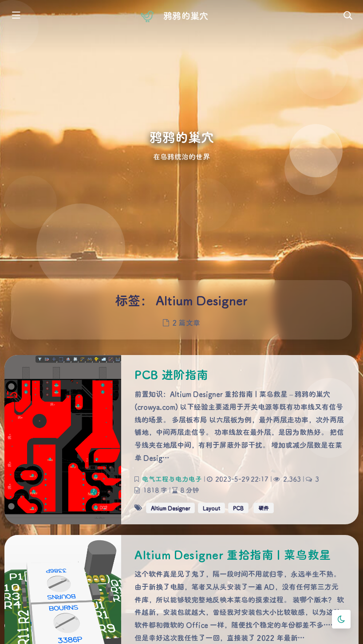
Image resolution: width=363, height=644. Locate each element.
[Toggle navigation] (347, 16)
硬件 (264, 507)
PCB (238, 507)
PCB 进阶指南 (172, 375)
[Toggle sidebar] (16, 16)
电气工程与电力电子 (172, 478)
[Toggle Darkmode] (341, 619)
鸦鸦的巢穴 (185, 16)
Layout (211, 507)
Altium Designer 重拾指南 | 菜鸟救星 (233, 554)
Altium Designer (170, 507)
